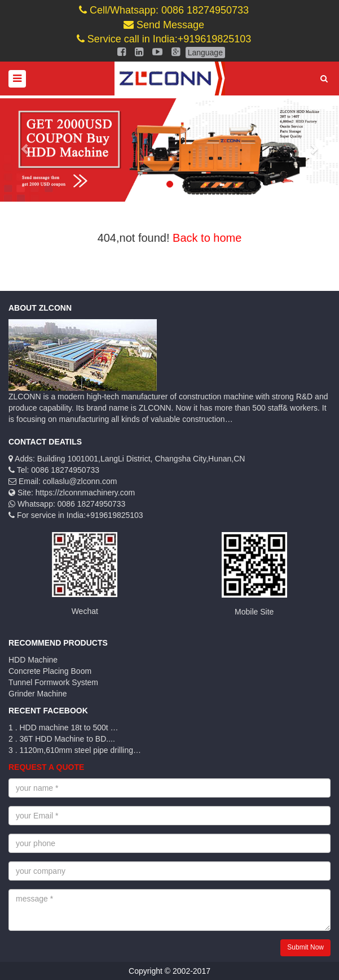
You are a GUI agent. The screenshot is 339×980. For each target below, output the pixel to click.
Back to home (207, 238)
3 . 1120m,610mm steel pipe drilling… (75, 750)
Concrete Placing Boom (50, 671)
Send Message (164, 25)
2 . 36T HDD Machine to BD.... (62, 739)
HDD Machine (33, 660)
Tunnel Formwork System (53, 682)
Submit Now (305, 947)
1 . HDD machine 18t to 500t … (63, 728)
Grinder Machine (38, 694)
